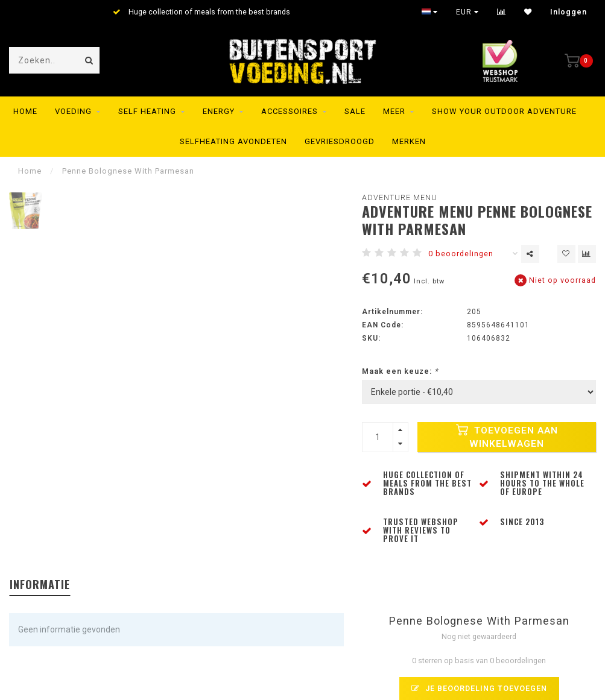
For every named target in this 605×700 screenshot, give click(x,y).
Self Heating (147, 111)
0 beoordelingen (461, 254)
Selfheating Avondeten (233, 141)
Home (25, 111)
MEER (394, 111)
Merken (409, 141)
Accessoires (290, 111)
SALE (355, 111)
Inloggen (569, 12)
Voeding (73, 111)
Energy (219, 111)
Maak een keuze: (400, 371)
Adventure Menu (400, 197)
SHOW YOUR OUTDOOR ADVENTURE (504, 111)
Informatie (40, 584)
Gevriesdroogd (340, 141)
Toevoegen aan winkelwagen (507, 437)
